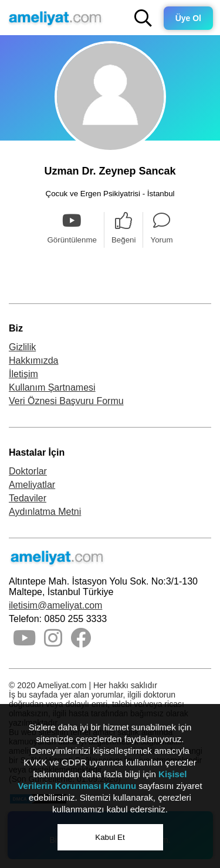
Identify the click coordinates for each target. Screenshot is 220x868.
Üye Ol (188, 18)
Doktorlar (28, 471)
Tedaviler (28, 498)
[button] (143, 18)
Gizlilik (22, 347)
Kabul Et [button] (110, 837)
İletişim (23, 374)
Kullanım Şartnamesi (52, 387)
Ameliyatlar (32, 485)
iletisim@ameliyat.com (55, 605)
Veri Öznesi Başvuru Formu (66, 401)
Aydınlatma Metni (45, 512)
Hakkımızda (33, 360)
